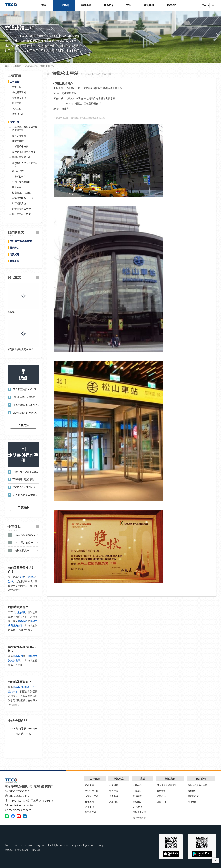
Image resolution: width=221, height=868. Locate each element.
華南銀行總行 (19, 176)
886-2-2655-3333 (17, 791)
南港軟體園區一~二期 (23, 198)
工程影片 (12, 312)
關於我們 (170, 779)
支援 (22, 577)
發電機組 (114, 796)
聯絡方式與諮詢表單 (198, 785)
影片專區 (137, 796)
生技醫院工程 (19, 92)
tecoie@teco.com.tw (19, 805)
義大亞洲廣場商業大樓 (24, 152)
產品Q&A (137, 807)
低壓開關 (114, 785)
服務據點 (20, 612)
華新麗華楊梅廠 (20, 146)
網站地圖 (192, 802)
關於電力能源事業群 (21, 241)
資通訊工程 (18, 114)
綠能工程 (17, 87)
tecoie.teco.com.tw (19, 810)
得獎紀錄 (15, 254)
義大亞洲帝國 (19, 136)
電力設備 (114, 791)
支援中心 (137, 785)
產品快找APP (139, 818)
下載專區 (31, 577)
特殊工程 (17, 109)
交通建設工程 (19, 98)
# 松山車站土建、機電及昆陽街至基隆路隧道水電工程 (79, 118)
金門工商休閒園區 (21, 182)
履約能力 (15, 248)
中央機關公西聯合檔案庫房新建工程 (25, 129)
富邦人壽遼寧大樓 (21, 157)
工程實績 (15, 82)
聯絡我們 (23, 621)
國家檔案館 (18, 141)
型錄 (10, 581)
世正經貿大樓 (19, 203)
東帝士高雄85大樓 (21, 209)
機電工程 (17, 103)
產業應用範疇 (139, 812)
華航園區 (17, 187)
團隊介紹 (15, 261)
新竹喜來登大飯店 (21, 214)
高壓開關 (114, 802)
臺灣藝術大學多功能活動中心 (25, 164)
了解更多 (23, 425)
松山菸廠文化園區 (21, 193)
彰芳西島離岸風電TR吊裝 (20, 349)
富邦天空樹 (18, 171)
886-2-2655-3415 (17, 796)
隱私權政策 (193, 796)
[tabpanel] (110, 37)
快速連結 (137, 802)
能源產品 (119, 779)
